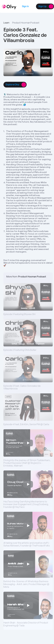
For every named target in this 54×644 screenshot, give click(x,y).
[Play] (28, 62)
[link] (25, 6)
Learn (6, 23)
